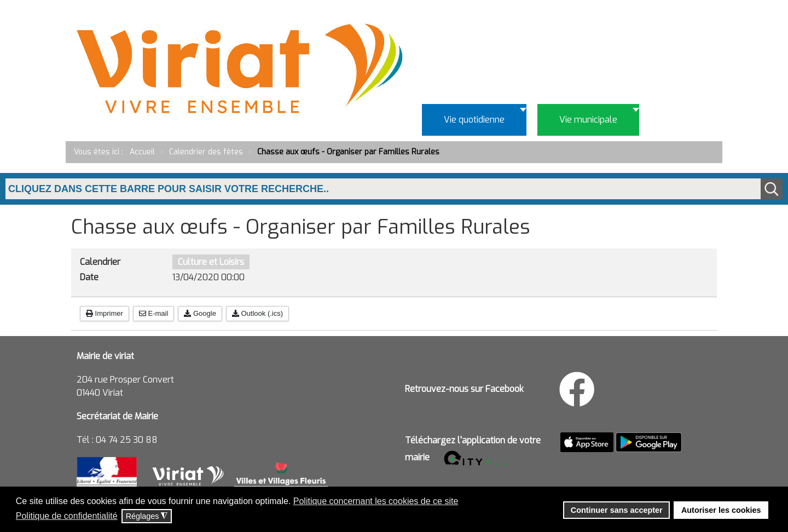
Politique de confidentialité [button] (67, 516)
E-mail (153, 313)
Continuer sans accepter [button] (617, 510)
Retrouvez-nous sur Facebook (464, 389)
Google (200, 313)
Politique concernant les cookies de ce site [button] (376, 501)
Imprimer (105, 313)
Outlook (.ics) (257, 313)
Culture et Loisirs (211, 262)
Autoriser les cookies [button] (721, 510)
